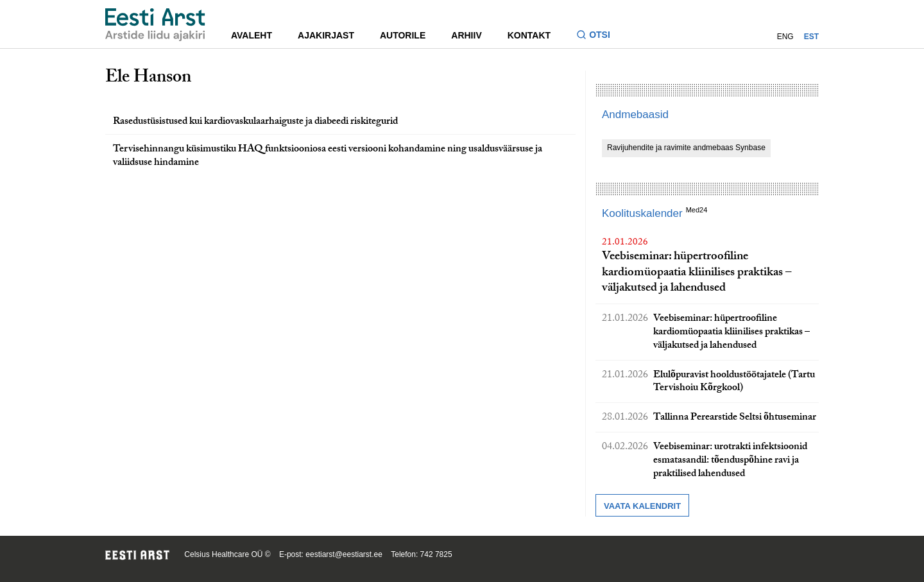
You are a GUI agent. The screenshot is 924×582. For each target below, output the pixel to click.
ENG (785, 37)
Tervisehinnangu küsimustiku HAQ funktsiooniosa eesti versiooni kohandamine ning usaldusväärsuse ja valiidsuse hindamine (328, 157)
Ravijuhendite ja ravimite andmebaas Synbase (686, 148)
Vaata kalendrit (642, 506)
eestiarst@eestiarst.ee (344, 554)
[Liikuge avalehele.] (155, 25)
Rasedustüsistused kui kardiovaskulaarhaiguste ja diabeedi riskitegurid (255, 122)
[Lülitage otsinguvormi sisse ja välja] (598, 36)
